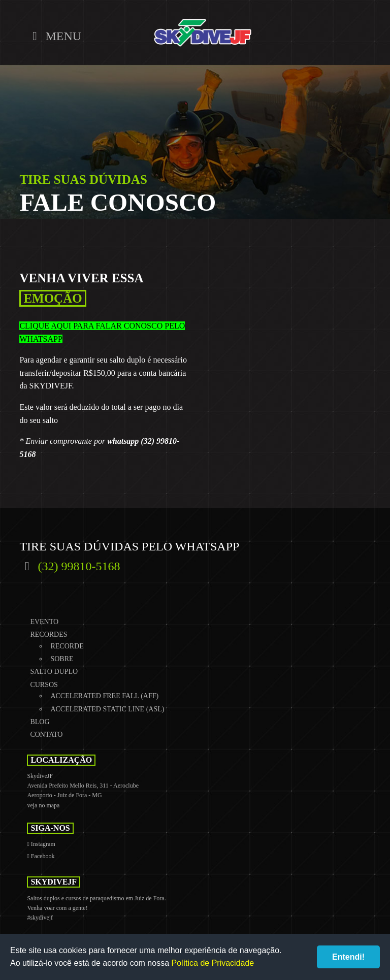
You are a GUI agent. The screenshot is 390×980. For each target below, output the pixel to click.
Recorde (67, 646)
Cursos (44, 685)
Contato (46, 734)
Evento (44, 622)
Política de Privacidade (213, 963)
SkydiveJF (203, 33)
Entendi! (348, 957)
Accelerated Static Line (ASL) (107, 709)
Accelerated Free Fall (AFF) (104, 696)
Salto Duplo (54, 672)
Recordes (48, 634)
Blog (40, 722)
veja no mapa (43, 805)
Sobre (62, 659)
